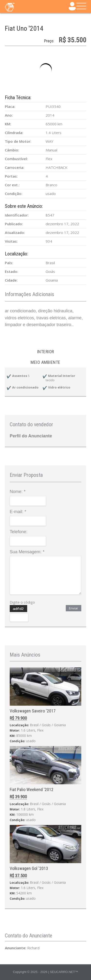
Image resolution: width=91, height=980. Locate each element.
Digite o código (22, 602)
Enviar (74, 608)
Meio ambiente (45, 362)
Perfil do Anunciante (31, 436)
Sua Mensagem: (27, 552)
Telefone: (19, 532)
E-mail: (18, 512)
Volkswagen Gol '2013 (29, 868)
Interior (46, 352)
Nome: (18, 492)
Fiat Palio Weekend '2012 (32, 789)
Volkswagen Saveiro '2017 (33, 711)
